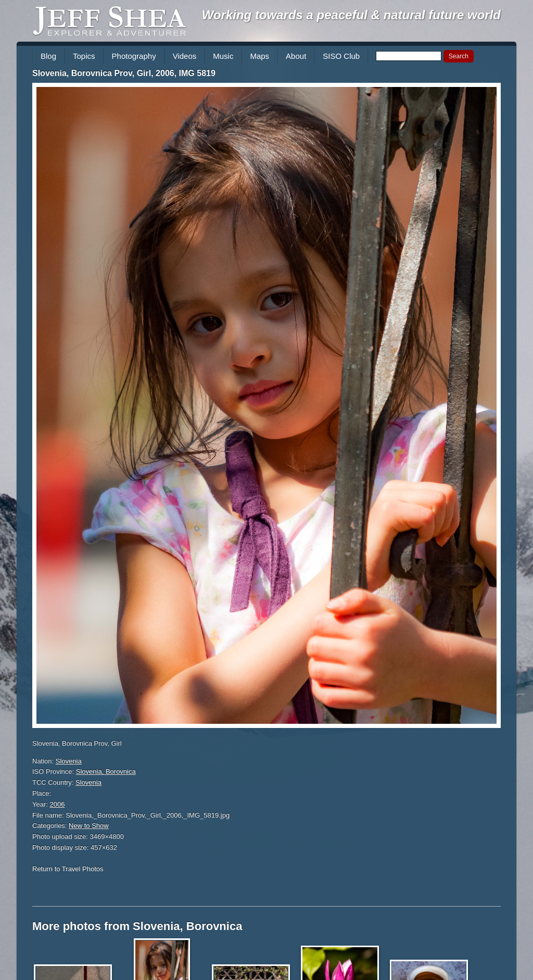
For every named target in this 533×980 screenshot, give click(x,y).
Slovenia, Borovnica (106, 771)
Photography (134, 56)
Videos (185, 56)
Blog (48, 56)
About (296, 56)
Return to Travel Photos (68, 869)
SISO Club (341, 56)
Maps (259, 56)
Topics (84, 56)
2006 (58, 804)
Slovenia (69, 761)
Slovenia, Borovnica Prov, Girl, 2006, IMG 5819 (124, 73)
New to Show (89, 826)
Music (223, 56)
